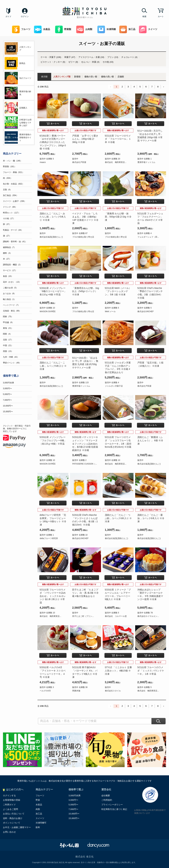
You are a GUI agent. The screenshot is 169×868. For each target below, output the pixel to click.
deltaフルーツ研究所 (49, 538)
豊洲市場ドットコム (146, 162)
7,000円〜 (7, 400)
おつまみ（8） (9, 294)
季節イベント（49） (12, 363)
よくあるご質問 (10, 809)
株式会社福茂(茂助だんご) (51, 237)
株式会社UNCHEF (146, 311)
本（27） (7, 259)
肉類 (38, 809)
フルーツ (21, 29)
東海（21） (8, 328)
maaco (43, 162)
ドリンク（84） (10, 207)
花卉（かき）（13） (12, 282)
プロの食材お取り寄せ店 (83, 237)
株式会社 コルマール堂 (116, 616)
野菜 (38, 800)
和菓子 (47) (70, 57)
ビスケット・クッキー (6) (53, 62)
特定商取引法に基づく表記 (114, 809)
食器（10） (8, 276)
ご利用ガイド (9, 805)
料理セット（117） (12, 213)
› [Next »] (164, 87)
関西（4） (8, 334)
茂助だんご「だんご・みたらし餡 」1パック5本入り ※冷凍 (53, 217)
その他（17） (9, 218)
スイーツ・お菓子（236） (15, 201)
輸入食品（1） (9, 299)
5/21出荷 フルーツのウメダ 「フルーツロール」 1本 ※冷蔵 (118, 139)
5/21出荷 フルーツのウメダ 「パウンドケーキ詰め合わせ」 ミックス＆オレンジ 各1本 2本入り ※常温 (53, 596)
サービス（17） (10, 270)
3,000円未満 (8, 383)
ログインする (9, 796)
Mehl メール (110, 311)
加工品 (127, 29)
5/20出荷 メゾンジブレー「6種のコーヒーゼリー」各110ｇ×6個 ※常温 (53, 291)
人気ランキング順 (62, 77)
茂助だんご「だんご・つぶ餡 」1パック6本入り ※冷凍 (118, 518)
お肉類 (84, 29)
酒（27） (7, 236)
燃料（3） (8, 253)
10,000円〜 (8, 406)
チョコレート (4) (129, 57)
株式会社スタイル (113, 691)
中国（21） (8, 345)
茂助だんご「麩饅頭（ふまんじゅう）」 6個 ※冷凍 (150, 440)
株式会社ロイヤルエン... (148, 616)
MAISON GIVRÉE (48, 311)
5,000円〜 (7, 394)
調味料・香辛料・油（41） (15, 242)
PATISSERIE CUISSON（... (85, 464)
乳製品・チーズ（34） (13, 230)
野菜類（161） (10, 167)
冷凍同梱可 (41, 823)
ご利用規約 (107, 800)
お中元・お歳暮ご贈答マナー (17, 827)
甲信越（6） (8, 322)
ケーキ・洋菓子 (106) (51, 57)
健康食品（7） (9, 247)
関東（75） (8, 317)
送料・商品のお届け (13, 818)
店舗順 (121, 77)
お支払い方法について (14, 814)
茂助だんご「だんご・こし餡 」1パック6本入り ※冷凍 (53, 366)
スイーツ (148, 29)
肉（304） (8, 178)
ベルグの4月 (45, 691)
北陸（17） (8, 340)
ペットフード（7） (11, 305)
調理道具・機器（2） (12, 265)
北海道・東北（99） (12, 311)
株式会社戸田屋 (79, 162)
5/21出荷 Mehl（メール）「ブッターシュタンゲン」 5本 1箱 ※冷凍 (118, 291)
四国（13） (8, 351)
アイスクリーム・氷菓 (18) (91, 57)
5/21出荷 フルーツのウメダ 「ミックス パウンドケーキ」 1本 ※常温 (151, 671)
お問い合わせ (9, 832)
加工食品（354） (11, 195)
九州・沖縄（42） (11, 357)
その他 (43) (108, 62)
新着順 (77, 77)
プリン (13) (113, 57)
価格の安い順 (91, 77)
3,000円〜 (7, 388)
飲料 (38, 827)
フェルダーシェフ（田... (148, 237)
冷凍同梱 (107, 29)
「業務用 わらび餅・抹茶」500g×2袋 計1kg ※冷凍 (118, 217)
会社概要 (106, 796)
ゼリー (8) (73, 62)
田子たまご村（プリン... (83, 616)
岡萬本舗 (76, 691)
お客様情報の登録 (12, 800)
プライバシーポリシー (112, 805)
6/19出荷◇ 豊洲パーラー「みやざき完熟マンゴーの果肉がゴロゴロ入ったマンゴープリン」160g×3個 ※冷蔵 (53, 142)
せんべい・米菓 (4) (90, 62)
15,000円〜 (8, 412)
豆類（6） (8, 190)
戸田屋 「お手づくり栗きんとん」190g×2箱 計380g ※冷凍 (85, 139)
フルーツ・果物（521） (14, 172)
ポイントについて (12, 823)
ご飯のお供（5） (10, 288)
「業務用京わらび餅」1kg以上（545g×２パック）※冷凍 (86, 291)
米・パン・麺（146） (13, 161)
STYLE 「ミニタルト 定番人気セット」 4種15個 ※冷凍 (118, 671)
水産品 (42, 29)
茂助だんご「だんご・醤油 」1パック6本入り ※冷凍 (151, 518)
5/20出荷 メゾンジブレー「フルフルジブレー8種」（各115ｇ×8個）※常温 (53, 440)
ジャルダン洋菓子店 (114, 386)
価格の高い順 (107, 77)
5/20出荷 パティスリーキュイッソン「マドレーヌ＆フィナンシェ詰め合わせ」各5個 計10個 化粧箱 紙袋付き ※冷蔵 (85, 444)
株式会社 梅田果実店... (116, 162)
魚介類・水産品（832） (14, 184)
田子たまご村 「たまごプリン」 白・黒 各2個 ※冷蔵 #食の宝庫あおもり (85, 593)
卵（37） (7, 224)
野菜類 (63, 29)
